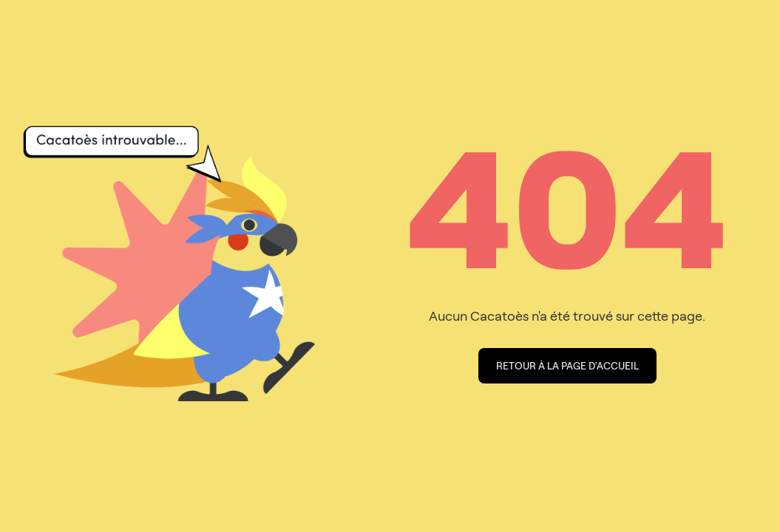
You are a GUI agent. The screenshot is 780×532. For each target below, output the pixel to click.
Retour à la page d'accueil (567, 366)
